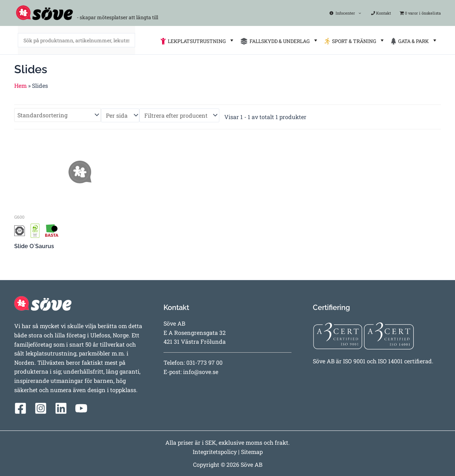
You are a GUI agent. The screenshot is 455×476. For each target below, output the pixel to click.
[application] (361, 13)
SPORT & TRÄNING (355, 40)
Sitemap (252, 452)
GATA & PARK (414, 40)
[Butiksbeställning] (58, 115)
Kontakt (382, 13)
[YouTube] (81, 408)
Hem (20, 85)
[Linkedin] (61, 408)
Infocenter (349, 13)
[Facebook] (20, 408)
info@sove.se (201, 372)
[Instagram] (41, 408)
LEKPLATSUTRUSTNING (198, 40)
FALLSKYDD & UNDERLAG (280, 40)
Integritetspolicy (215, 452)
